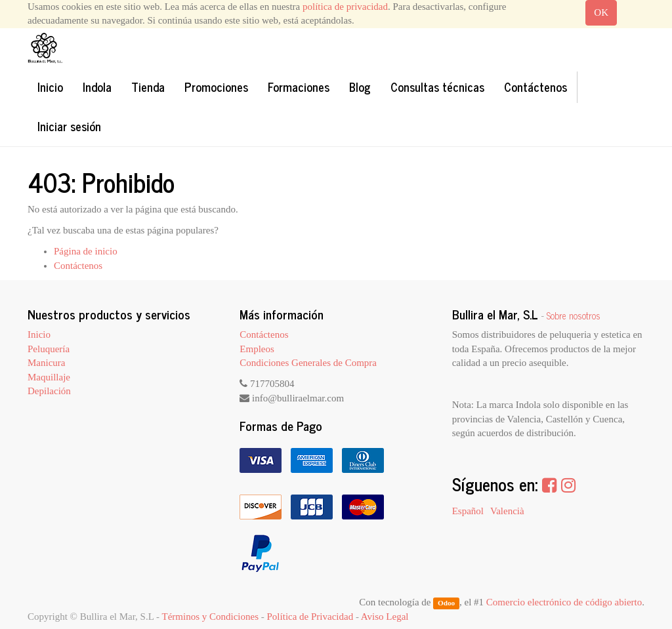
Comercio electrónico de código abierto (564, 602)
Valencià (507, 511)
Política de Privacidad (310, 617)
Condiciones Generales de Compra (308, 363)
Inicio (39, 335)
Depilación (49, 391)
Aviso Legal (385, 617)
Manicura (46, 363)
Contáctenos (78, 266)
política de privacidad (345, 7)
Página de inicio (86, 251)
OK (601, 12)
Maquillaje (49, 377)
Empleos (257, 349)
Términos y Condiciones (210, 617)
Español (468, 511)
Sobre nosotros (574, 315)
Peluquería (49, 349)
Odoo (446, 603)
